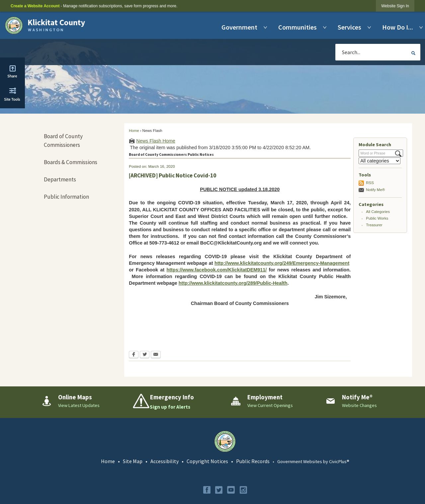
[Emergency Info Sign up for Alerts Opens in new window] (178, 402)
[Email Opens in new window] (156, 355)
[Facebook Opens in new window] (134, 355)
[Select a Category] (380, 161)
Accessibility (165, 461)
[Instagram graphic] (243, 490)
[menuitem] (241, 27)
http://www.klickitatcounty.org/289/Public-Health (233, 283)
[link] (395, 6)
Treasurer (374, 225)
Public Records (253, 461)
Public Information (66, 197)
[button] (413, 53)
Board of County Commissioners (63, 141)
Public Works (377, 218)
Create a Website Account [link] (35, 6)
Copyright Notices (207, 461)
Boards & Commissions (71, 162)
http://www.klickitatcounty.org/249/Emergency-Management (282, 263)
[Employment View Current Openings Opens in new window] (272, 401)
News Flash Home (156, 141)
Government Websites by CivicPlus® (313, 461)
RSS (370, 183)
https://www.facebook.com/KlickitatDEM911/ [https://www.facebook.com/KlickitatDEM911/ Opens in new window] (217, 270)
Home (134, 131)
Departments (60, 179)
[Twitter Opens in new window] (145, 355)
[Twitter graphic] (219, 490)
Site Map (133, 461)
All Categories (378, 212)
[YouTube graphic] (231, 490)
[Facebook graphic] (207, 490)
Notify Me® (375, 190)
